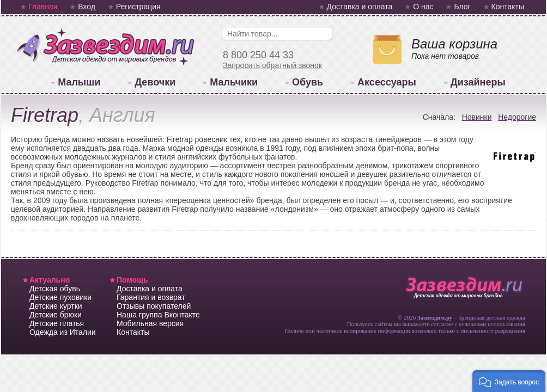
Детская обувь (55, 289)
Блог (462, 7)
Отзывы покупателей (154, 306)
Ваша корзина (454, 44)
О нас (423, 7)
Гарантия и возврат (151, 297)
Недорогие (517, 117)
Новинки (477, 117)
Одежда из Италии (63, 332)
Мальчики (234, 82)
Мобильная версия (150, 323)
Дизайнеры (478, 82)
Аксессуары (387, 82)
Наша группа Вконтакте (158, 315)
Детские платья (57, 323)
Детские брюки (56, 315)
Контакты (508, 7)
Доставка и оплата (360, 7)
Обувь (308, 82)
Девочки (155, 82)
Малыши (79, 82)
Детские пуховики (60, 297)
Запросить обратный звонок (272, 65)
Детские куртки (56, 306)
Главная (43, 7)
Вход (87, 7)
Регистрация (138, 7)
